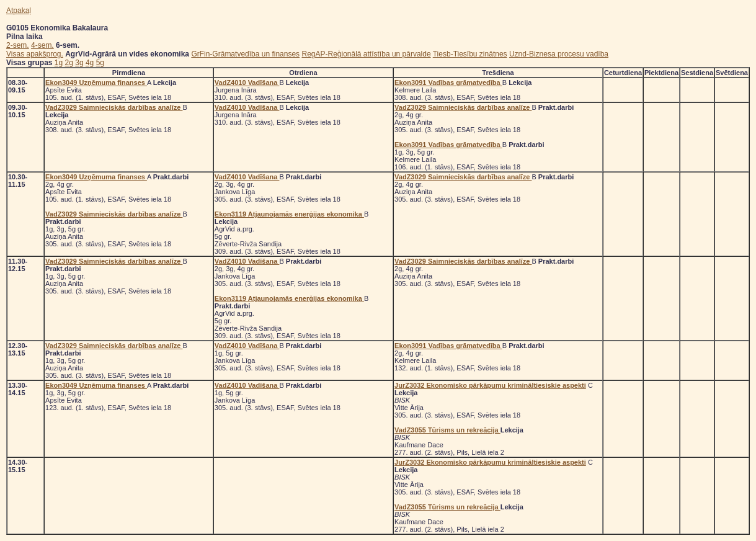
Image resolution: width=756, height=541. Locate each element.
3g (79, 63)
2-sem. (18, 45)
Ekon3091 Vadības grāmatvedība (448, 83)
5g (100, 63)
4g (90, 63)
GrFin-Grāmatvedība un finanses (245, 54)
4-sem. (42, 45)
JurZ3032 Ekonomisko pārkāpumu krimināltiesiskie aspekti (490, 385)
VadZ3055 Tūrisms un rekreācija (447, 430)
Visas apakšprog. (35, 54)
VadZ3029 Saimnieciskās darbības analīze (114, 107)
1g (59, 63)
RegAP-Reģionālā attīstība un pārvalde (366, 54)
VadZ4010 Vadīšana (247, 83)
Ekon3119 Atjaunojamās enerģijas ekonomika (289, 214)
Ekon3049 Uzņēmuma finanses (96, 83)
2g (69, 63)
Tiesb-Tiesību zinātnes (470, 54)
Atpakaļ (19, 11)
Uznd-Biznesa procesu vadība (559, 54)
